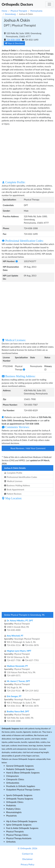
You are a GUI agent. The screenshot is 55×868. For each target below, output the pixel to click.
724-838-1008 (13, 40)
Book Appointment (14, 490)
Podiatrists (11, 805)
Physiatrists (11, 816)
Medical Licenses (13, 481)
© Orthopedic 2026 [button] (27, 848)
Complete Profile (13, 473)
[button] (17, 261)
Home (5, 11)
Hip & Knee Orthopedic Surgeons (22, 821)
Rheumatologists (14, 812)
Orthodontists (13, 783)
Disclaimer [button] (27, 859)
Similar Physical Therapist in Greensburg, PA (24, 615)
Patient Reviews (13, 494)
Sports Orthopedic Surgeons (19, 795)
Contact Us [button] (28, 854)
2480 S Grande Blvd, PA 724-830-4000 (19, 625)
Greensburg (10, 14)
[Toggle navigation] (49, 4)
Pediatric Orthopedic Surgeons (20, 769)
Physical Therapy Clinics (17, 835)
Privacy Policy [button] (27, 864)
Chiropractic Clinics (15, 779)
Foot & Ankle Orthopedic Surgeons (22, 828)
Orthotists (11, 842)
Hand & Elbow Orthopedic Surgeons (23, 773)
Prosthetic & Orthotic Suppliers (21, 786)
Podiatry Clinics (13, 809)
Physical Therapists (15, 831)
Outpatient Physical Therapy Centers (23, 790)
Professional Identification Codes (21, 477)
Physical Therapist (19, 11)
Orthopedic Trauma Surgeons (20, 799)
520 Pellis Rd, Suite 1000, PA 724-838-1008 (19, 716)
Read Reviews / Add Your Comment (28, 448)
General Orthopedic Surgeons (20, 766)
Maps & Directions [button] (14, 43)
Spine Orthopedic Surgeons (19, 825)
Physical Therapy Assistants (19, 838)
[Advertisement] (26, 153)
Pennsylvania (36, 11)
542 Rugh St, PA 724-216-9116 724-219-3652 (21, 686)
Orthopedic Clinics (15, 802)
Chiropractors (13, 776)
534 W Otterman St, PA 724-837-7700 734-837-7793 (21, 656)
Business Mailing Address (17, 485)
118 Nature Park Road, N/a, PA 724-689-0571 (20, 671)
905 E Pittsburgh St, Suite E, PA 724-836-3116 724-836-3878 (22, 640)
